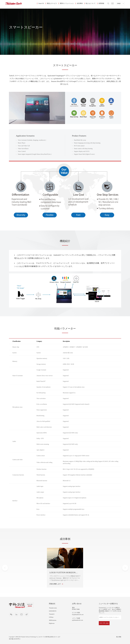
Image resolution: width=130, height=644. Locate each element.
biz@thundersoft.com (78, 615)
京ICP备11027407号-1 (15, 639)
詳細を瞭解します (56, 584)
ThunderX (52, 614)
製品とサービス (52, 3)
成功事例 (80, 3)
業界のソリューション (67, 3)
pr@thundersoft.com (77, 620)
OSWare (51, 617)
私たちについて (91, 3)
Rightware (52, 623)
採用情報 (101, 3)
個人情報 (119, 637)
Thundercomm (53, 608)
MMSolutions (53, 620)
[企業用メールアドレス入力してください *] (110, 617)
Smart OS (41, 3)
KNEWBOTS (53, 611)
